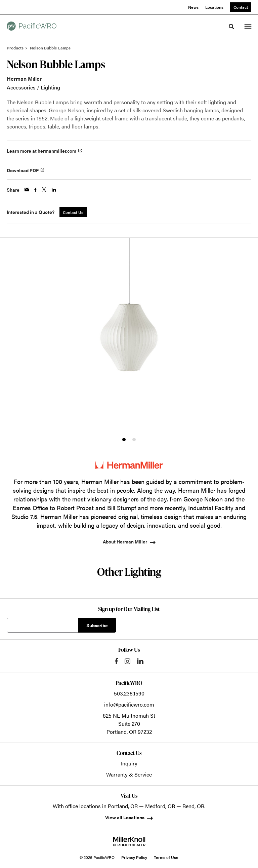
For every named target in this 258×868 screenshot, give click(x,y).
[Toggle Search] (231, 27)
